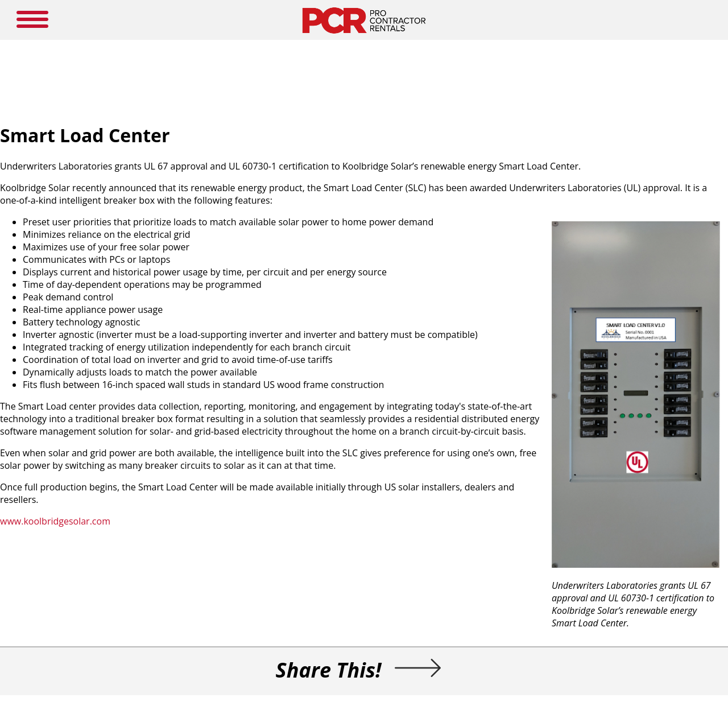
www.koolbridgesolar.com (55, 521)
